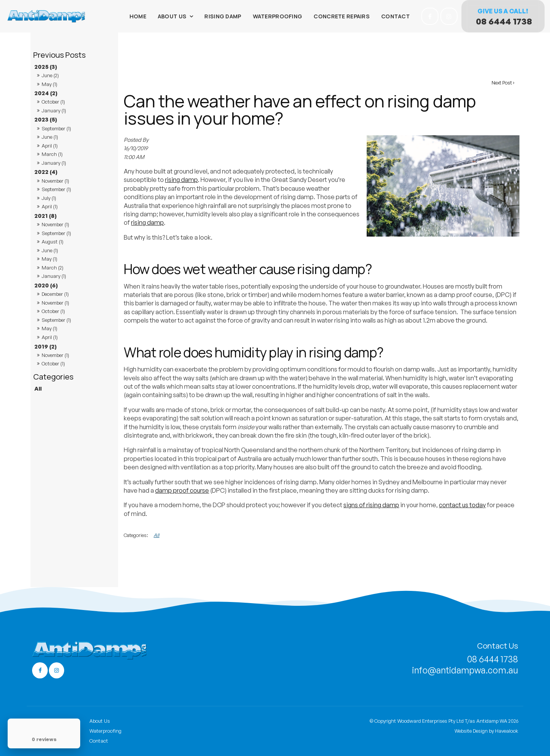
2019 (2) (45, 346)
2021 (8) (45, 216)
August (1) (53, 242)
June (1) (50, 137)
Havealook (507, 730)
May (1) (49, 84)
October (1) (53, 102)
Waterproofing (278, 16)
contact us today (462, 505)
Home (138, 16)
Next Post (502, 83)
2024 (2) (46, 93)
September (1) (56, 128)
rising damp (181, 180)
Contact (396, 16)
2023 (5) (46, 119)
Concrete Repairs (342, 16)
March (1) (52, 154)
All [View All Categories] (156, 535)
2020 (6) (46, 285)
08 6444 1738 (504, 21)
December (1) (55, 294)
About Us (172, 16)
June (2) (50, 75)
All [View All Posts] (38, 388)
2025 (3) (46, 67)
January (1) (54, 110)
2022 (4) (46, 172)
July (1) (49, 198)
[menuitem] (118, 721)
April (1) (50, 146)
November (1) (55, 181)
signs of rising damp (371, 505)
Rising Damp (223, 16)
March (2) (53, 268)
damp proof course (182, 490)
